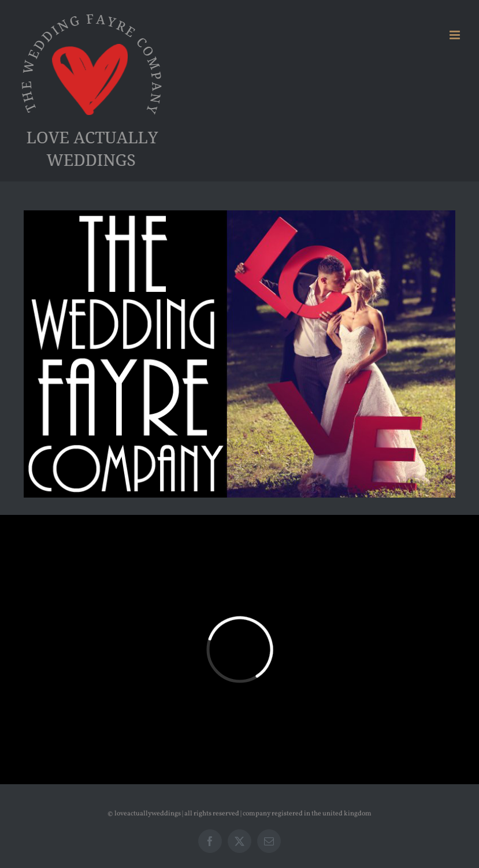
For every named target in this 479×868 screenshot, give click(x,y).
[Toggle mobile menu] (456, 35)
